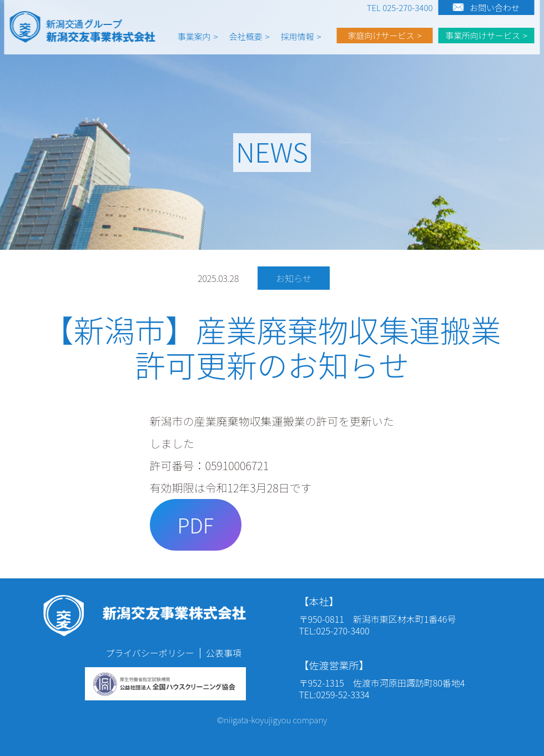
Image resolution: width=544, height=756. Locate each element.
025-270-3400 (342, 631)
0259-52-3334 (342, 694)
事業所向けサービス (483, 35)
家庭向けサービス (381, 35)
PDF (195, 525)
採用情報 (298, 36)
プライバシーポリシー (150, 653)
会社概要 (246, 36)
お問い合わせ (495, 7)
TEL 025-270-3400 (400, 7)
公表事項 (224, 653)
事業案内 (194, 36)
